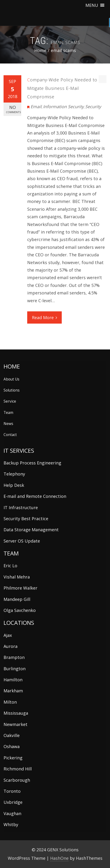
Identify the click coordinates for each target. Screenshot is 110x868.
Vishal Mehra (17, 577)
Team (8, 412)
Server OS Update (22, 541)
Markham (13, 691)
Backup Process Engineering (32, 463)
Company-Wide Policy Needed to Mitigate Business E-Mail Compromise (62, 88)
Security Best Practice (26, 519)
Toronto (12, 791)
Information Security (63, 107)
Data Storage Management (31, 530)
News (8, 424)
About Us (11, 379)
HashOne (59, 858)
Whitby (11, 824)
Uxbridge (13, 802)
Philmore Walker (20, 588)
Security (93, 107)
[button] (92, 5)
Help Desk (14, 485)
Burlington (15, 669)
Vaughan (12, 813)
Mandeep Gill (17, 599)
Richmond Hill (18, 769)
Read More (44, 317)
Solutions (12, 390)
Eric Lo (10, 566)
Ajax (8, 635)
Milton (10, 702)
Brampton (14, 657)
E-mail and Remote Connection (35, 496)
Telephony (14, 474)
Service (10, 401)
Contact (10, 435)
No (13, 109)
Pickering (13, 758)
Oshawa (12, 746)
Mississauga (16, 713)
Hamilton (13, 680)
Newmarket (15, 724)
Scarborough (17, 780)
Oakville (12, 735)
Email (36, 107)
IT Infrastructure (21, 507)
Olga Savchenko (20, 610)
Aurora (11, 646)
